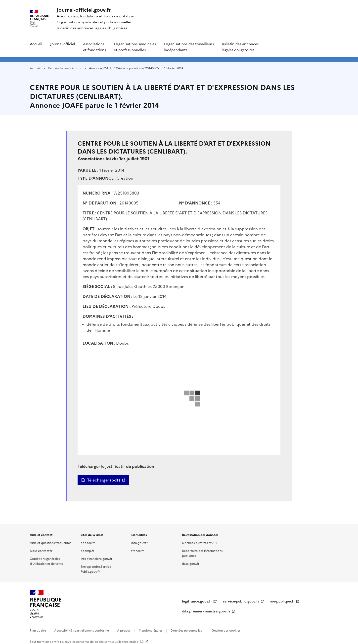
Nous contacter (41, 550)
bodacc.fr (88, 543)
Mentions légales (151, 630)
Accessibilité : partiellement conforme (82, 630)
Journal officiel (63, 44)
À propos (124, 630)
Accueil (36, 44)
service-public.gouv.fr (241, 601)
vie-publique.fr (283, 601)
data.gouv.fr (191, 563)
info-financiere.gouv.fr (96, 558)
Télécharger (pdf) (103, 480)
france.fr (138, 550)
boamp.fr (87, 550)
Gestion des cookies (226, 630)
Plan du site (38, 630)
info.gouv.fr (139, 543)
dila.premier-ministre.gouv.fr (206, 611)
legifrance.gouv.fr (197, 601)
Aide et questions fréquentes (50, 543)
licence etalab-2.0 (131, 641)
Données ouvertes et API (200, 543)
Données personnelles (186, 630)
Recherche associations (65, 68)
